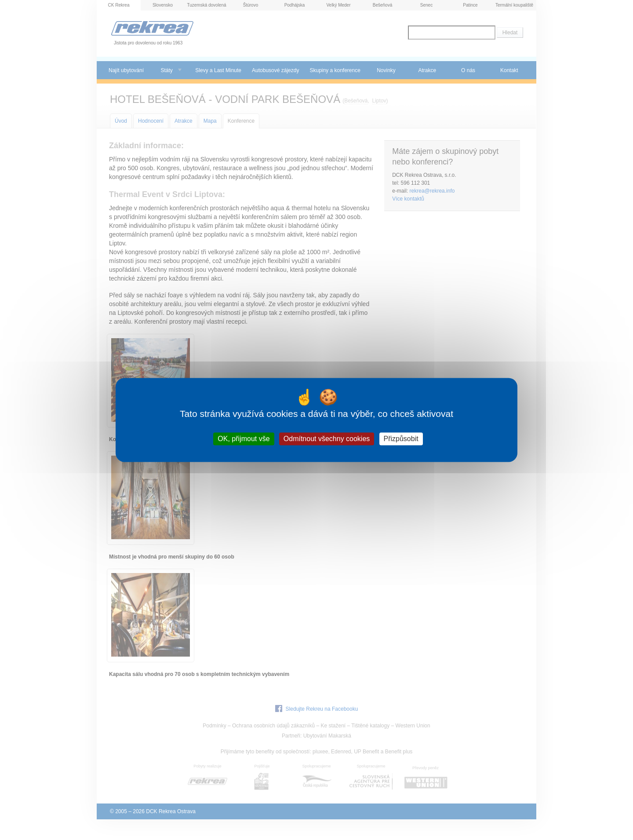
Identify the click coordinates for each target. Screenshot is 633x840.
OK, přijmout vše (244, 439)
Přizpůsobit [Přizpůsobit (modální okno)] (401, 439)
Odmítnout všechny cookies (327, 439)
